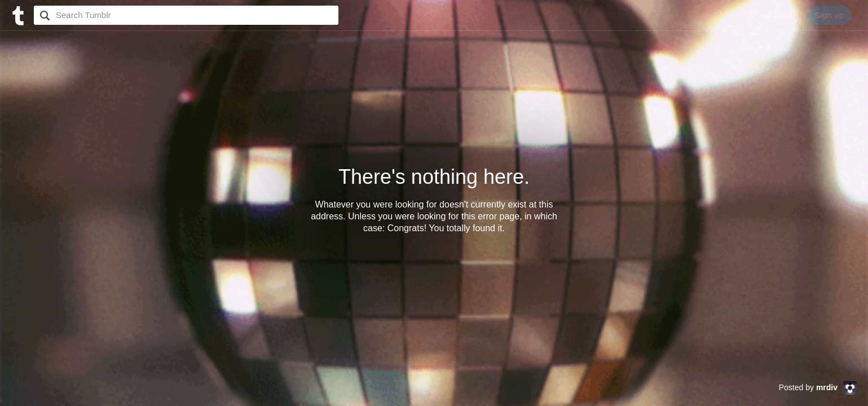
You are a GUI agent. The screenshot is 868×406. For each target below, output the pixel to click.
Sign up (829, 15)
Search (43, 15)
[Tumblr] (17, 14)
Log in (781, 15)
